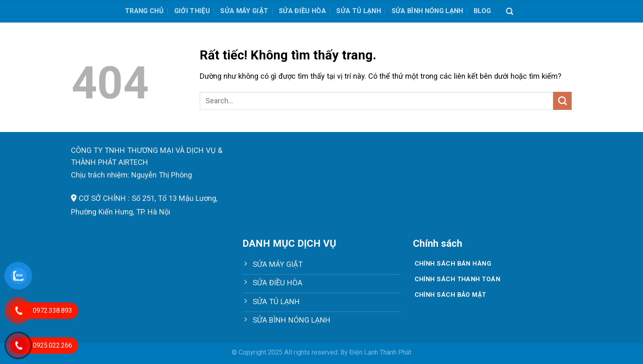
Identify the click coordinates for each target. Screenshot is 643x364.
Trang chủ (144, 11)
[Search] (510, 11)
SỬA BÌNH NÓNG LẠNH (428, 11)
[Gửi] (562, 101)
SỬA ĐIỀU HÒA (302, 11)
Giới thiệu (192, 11)
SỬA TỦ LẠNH (359, 11)
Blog (482, 11)
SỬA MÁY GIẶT (244, 11)
